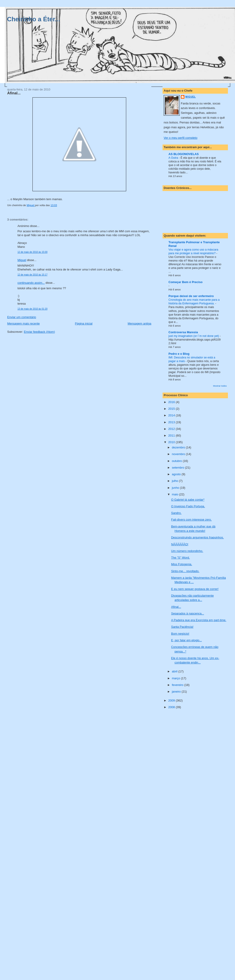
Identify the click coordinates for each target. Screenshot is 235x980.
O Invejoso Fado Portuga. (188, 506)
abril (175, 671)
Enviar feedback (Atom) (39, 332)
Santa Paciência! (182, 627)
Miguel (22, 260)
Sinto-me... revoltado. (185, 571)
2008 (172, 707)
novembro (179, 454)
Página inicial (84, 323)
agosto (177, 474)
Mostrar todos (220, 386)
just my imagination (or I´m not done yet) (194, 336)
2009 (172, 700)
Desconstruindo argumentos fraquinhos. (197, 537)
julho (175, 481)
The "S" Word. (180, 558)
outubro (177, 461)
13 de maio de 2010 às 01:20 (32, 309)
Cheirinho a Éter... (34, 19)
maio (176, 494)
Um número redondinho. (187, 551)
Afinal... (176, 607)
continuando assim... (31, 283)
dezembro (179, 447)
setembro (179, 468)
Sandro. (176, 513)
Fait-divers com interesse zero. (191, 520)
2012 (172, 429)
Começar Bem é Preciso (186, 282)
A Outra (174, 158)
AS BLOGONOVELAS (184, 154)
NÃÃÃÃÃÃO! (180, 544)
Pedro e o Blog (179, 354)
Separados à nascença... (187, 613)
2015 (172, 409)
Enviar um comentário (21, 317)
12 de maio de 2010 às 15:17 (32, 275)
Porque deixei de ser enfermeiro (191, 296)
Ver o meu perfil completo (180, 138)
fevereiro (178, 685)
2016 (172, 402)
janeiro (177, 692)
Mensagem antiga (139, 323)
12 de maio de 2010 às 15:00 (32, 252)
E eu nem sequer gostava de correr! (195, 589)
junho (176, 488)
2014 (172, 415)
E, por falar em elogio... (186, 640)
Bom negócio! (180, 634)
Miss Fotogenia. (182, 564)
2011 (172, 435)
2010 (172, 442)
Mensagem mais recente (23, 323)
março (176, 678)
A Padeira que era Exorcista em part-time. (199, 620)
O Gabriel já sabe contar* (188, 500)
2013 (172, 422)
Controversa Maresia (183, 332)
